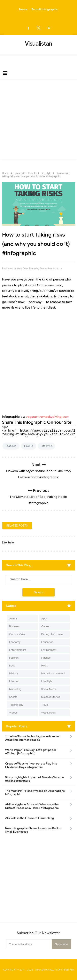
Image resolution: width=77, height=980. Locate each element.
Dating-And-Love (52, 634)
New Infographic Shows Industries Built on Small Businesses (34, 830)
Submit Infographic (45, 9)
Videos (13, 713)
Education (47, 642)
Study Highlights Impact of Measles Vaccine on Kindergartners (34, 779)
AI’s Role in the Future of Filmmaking (30, 818)
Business (14, 626)
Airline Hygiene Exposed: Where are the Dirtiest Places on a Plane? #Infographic (32, 806)
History (14, 673)
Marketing (15, 689)
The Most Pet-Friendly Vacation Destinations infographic (35, 793)
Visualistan (42, 970)
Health (45, 666)
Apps (44, 618)
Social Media (49, 689)
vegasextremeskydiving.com (48, 417)
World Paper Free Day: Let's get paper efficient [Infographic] (31, 752)
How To (29, 446)
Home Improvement (53, 673)
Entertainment (18, 650)
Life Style (46, 446)
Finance (46, 658)
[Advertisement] (38, 120)
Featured (11, 446)
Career (45, 626)
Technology (16, 705)
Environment (49, 650)
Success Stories (51, 697)
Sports (13, 697)
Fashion (14, 658)
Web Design (48, 713)
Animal (13, 618)
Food (12, 666)
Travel (45, 705)
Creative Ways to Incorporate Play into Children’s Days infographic (31, 765)
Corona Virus (17, 634)
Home (23, 9)
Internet (14, 681)
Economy (15, 642)
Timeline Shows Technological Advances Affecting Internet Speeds (32, 738)
